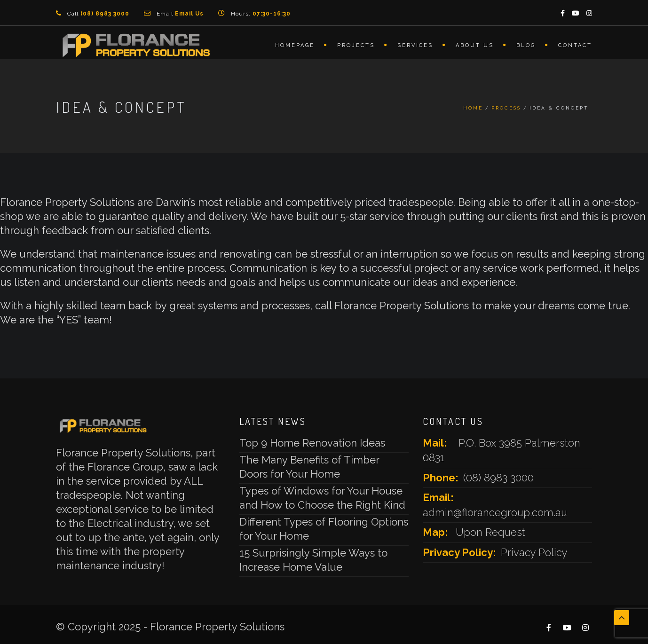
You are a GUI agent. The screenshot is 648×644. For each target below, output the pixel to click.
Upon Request (490, 532)
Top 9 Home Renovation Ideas (312, 443)
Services (415, 45)
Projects (356, 45)
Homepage (295, 45)
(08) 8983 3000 (498, 478)
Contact (575, 45)
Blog (526, 45)
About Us (475, 45)
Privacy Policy (534, 552)
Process (506, 108)
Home (473, 108)
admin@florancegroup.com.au (495, 512)
